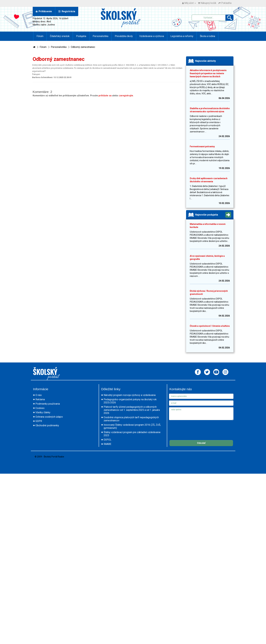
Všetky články (43, 412)
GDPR (39, 421)
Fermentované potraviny (202, 146)
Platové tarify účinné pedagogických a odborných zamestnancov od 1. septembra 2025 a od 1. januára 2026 (132, 410)
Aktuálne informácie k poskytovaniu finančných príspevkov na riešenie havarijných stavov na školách (208, 73)
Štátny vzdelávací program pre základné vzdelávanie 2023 (132, 434)
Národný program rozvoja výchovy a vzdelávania (130, 395)
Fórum (40, 36)
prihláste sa (105, 96)
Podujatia (81, 36)
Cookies (40, 408)
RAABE (107, 444)
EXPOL (108, 440)
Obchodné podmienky (47, 425)
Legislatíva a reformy (182, 36)
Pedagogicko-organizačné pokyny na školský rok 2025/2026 (130, 401)
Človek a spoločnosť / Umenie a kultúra (210, 326)
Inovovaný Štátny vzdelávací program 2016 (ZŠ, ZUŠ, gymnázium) (132, 426)
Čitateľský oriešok (60, 36)
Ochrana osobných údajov (49, 417)
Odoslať (201, 443)
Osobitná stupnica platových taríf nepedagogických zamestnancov (131, 419)
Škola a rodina (207, 36)
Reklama (40, 399)
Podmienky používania (48, 404)
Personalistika (100, 36)
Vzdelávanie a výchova (152, 36)
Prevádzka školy (124, 36)
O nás (39, 395)
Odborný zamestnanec (83, 47)
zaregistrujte (126, 96)
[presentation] (193, 428)
